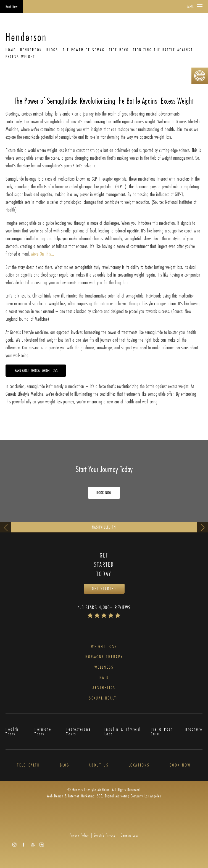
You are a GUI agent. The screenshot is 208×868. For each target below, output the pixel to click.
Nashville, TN (104, 527)
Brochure (194, 729)
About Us (99, 765)
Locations (139, 765)
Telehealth (29, 765)
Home (11, 50)
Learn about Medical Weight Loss (36, 370)
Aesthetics (104, 688)
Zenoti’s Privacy (105, 835)
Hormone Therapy (104, 657)
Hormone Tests (43, 732)
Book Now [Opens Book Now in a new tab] (11, 6)
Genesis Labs (130, 835)
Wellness (104, 667)
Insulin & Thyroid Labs (122, 732)
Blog (65, 765)
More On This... (43, 254)
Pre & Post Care (162, 732)
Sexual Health (104, 698)
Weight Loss (104, 646)
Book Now (180, 765)
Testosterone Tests (79, 732)
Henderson (31, 50)
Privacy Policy (79, 835)
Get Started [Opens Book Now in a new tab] (104, 589)
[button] (15, 844)
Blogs (52, 50)
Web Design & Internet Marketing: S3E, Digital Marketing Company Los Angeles (104, 796)
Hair (104, 677)
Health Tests (12, 732)
